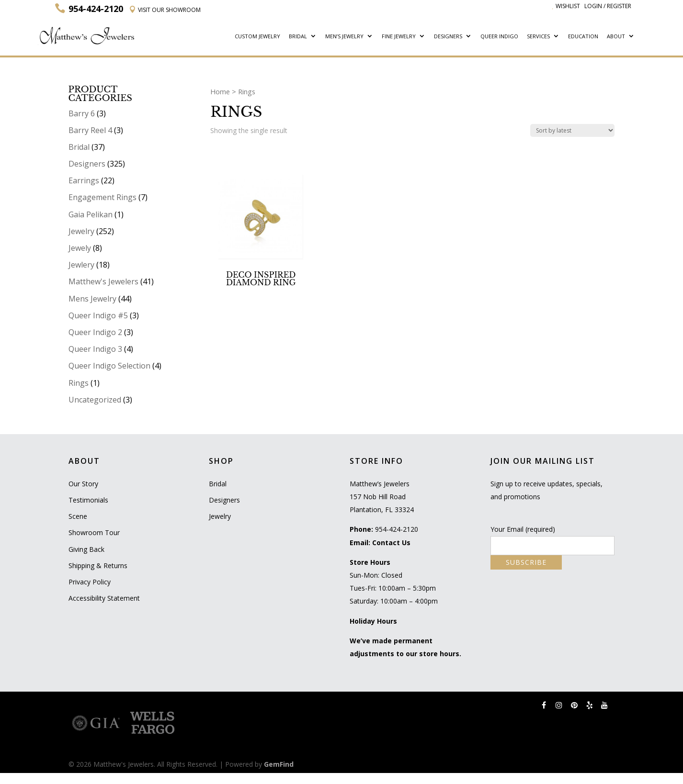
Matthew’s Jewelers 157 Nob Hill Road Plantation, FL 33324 (382, 497)
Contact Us (391, 543)
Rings (79, 383)
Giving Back (86, 549)
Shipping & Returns (98, 566)
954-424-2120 (397, 529)
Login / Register (608, 6)
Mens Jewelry (92, 299)
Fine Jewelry (399, 37)
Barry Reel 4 (90, 130)
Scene (78, 516)
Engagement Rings (102, 197)
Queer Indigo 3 (95, 349)
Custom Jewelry (257, 37)
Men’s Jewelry (344, 37)
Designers (448, 37)
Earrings (84, 180)
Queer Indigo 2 (95, 332)
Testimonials (88, 500)
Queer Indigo (499, 37)
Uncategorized (95, 400)
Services (538, 37)
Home (220, 91)
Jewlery (81, 265)
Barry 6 (82, 113)
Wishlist (566, 6)
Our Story (83, 484)
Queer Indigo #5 (98, 315)
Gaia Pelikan (91, 214)
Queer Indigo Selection (109, 366)
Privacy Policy (90, 582)
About (616, 37)
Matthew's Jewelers (103, 281)
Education (583, 37)
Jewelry (81, 231)
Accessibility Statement (104, 598)
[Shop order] (572, 130)
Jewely (80, 248)
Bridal (298, 37)
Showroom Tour (94, 532)
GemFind (279, 764)
